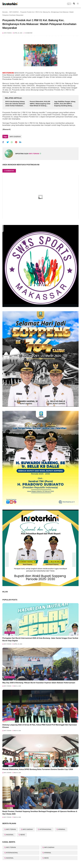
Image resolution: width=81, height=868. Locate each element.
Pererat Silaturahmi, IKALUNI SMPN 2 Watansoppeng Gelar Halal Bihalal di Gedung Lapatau (40, 104)
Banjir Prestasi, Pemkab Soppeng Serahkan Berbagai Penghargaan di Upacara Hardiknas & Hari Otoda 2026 (40, 813)
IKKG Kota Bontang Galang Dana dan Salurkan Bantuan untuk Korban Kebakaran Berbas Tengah (15, 104)
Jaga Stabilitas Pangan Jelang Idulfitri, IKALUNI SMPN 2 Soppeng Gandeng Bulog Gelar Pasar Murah (65, 104)
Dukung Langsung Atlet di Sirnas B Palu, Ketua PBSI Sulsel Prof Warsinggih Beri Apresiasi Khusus (40, 726)
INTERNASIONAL (46, 829)
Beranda (5, 12)
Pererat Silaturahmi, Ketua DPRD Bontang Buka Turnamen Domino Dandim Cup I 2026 (38, 769)
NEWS (23, 835)
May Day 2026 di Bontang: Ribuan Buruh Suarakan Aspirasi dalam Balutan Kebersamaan (39, 683)
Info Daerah (10, 633)
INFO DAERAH (14, 12)
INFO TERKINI (11, 829)
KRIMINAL (62, 829)
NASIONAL (10, 835)
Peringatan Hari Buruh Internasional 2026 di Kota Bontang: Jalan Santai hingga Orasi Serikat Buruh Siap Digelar (40, 639)
